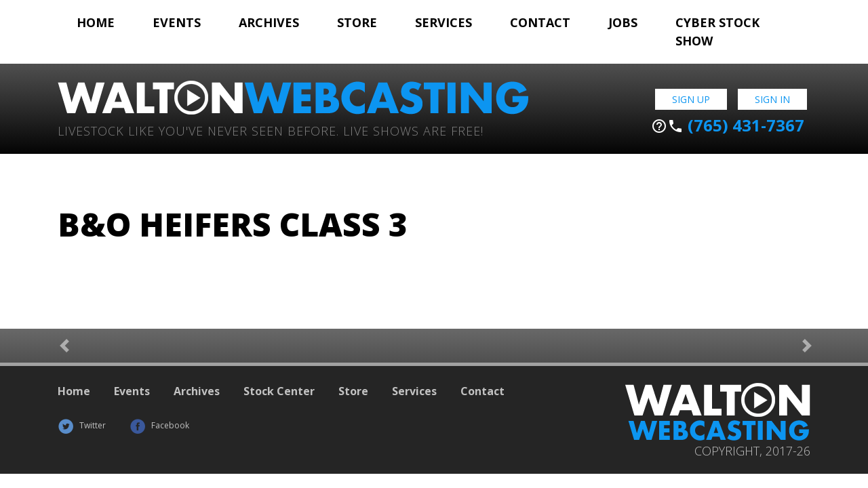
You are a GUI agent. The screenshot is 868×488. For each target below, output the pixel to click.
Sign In (772, 99)
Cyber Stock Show (717, 32)
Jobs (623, 22)
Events (177, 22)
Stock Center (279, 391)
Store (357, 22)
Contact (540, 22)
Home (96, 22)
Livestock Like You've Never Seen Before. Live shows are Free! (271, 130)
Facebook (159, 425)
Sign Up (691, 99)
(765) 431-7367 (728, 125)
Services (443, 22)
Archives (269, 22)
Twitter (82, 425)
